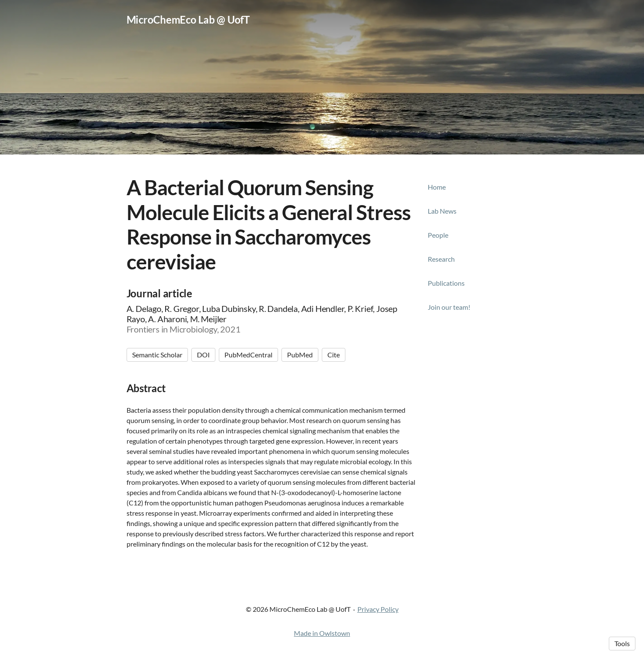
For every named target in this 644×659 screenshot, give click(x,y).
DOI (203, 355)
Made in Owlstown (322, 633)
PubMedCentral (248, 355)
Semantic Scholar (157, 355)
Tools (622, 643)
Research (441, 259)
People (438, 235)
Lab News (442, 211)
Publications (446, 283)
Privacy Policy (378, 609)
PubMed (300, 355)
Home (437, 187)
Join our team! (449, 307)
